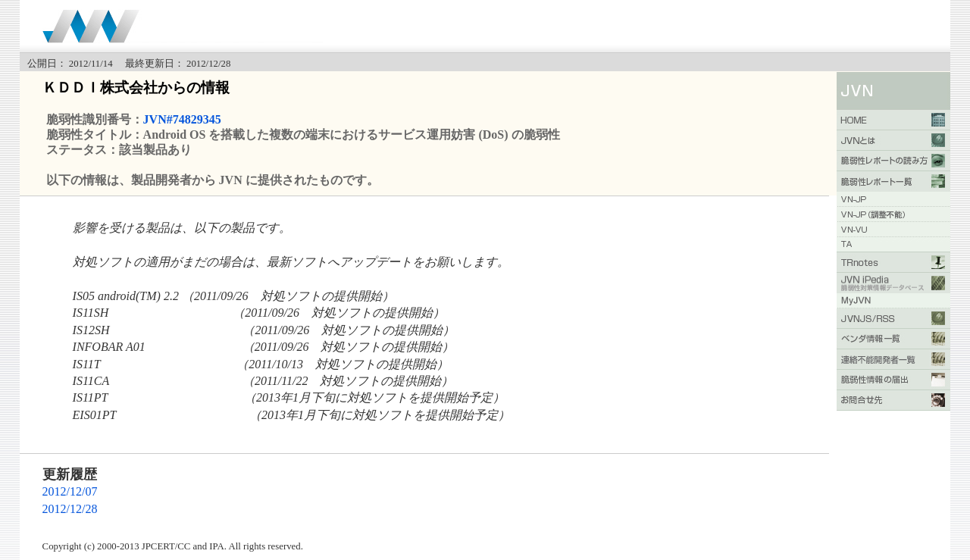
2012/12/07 (70, 491)
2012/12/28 (70, 509)
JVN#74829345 (182, 119)
